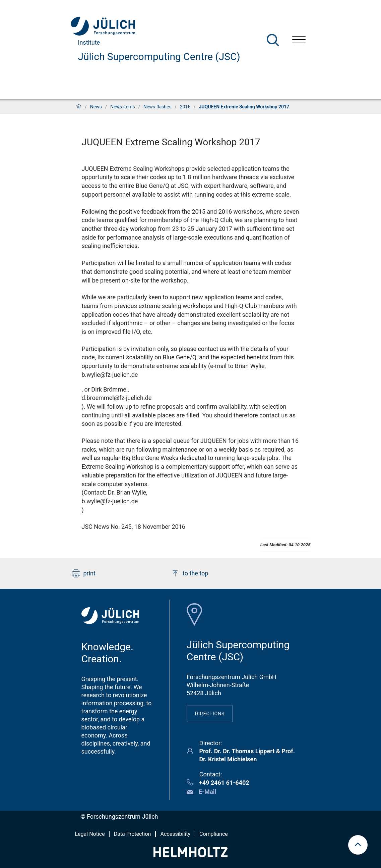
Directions (210, 714)
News (96, 107)
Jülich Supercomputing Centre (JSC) (159, 57)
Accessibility (175, 834)
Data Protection (133, 834)
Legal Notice (90, 834)
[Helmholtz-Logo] (190, 855)
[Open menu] (299, 40)
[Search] (273, 40)
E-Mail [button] (207, 792)
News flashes (157, 107)
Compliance (214, 834)
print (84, 573)
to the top (190, 573)
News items (123, 107)
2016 (185, 107)
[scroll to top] (358, 845)
